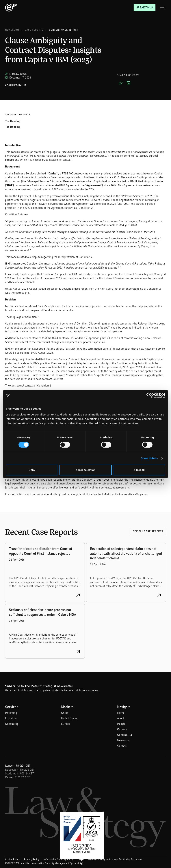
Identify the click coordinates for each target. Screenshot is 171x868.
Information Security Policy (58, 859)
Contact (122, 745)
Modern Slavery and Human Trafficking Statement (115, 859)
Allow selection (85, 470)
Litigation (11, 718)
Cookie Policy (12, 859)
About (121, 718)
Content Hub (125, 735)
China (65, 713)
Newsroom (124, 740)
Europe (65, 724)
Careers (122, 729)
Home (121, 713)
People (121, 724)
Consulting (12, 724)
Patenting (11, 713)
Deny (32, 470)
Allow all (139, 470)
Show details (149, 458)
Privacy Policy (32, 859)
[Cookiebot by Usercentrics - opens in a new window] (149, 395)
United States (69, 718)
